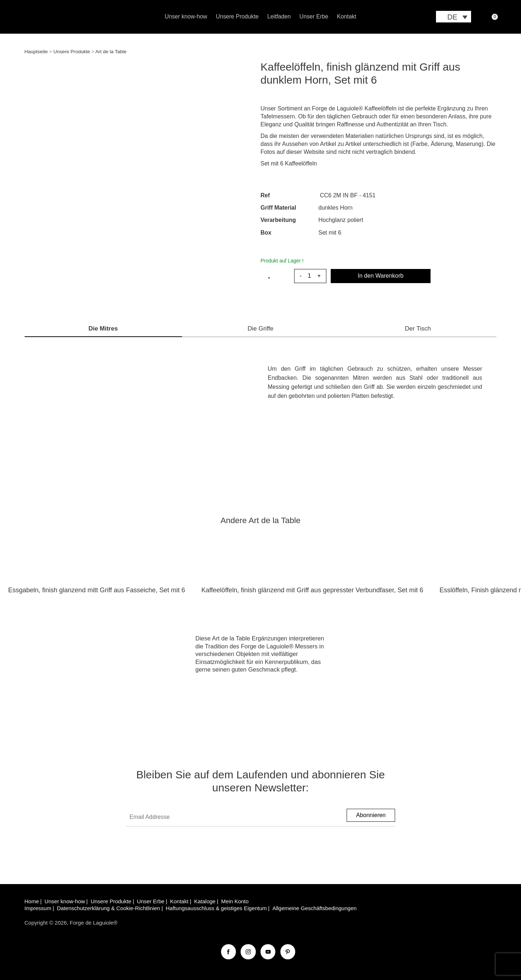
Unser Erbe (314, 16)
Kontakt (346, 16)
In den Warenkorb (381, 276)
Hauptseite (36, 52)
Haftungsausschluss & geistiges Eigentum (216, 908)
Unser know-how (186, 16)
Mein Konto (235, 901)
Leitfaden (279, 16)
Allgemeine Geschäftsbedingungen (315, 908)
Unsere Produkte (237, 16)
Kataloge (205, 901)
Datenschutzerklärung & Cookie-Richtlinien (108, 908)
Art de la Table (111, 52)
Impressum (38, 908)
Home (32, 901)
